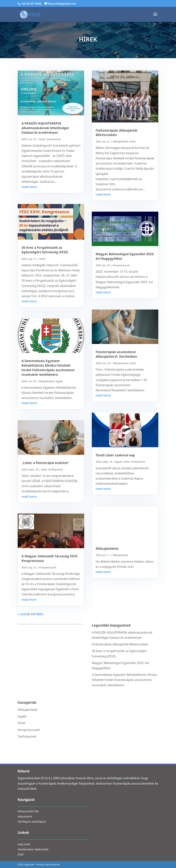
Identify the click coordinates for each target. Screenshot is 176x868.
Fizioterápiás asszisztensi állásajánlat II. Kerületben (116, 354)
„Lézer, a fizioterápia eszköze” (45, 463)
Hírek (42, 139)
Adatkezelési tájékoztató (33, 850)
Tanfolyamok (54, 139)
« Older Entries (31, 614)
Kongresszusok (48, 567)
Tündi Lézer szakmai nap (115, 455)
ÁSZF (21, 855)
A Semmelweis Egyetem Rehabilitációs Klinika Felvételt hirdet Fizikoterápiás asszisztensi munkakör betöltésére (48, 368)
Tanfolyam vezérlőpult (32, 822)
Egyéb (59, 381)
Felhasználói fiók (28, 812)
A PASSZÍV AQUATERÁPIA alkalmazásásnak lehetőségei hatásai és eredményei (45, 128)
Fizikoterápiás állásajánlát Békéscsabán (117, 133)
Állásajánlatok (47, 381)
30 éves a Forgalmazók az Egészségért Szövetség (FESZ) (45, 250)
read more (29, 187)
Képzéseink (25, 817)
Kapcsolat (24, 845)
